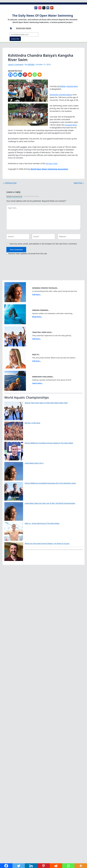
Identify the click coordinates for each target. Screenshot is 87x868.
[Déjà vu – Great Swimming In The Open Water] (14, 532)
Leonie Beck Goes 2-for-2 (34, 463)
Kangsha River (72, 86)
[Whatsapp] (35, 76)
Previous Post (10, 183)
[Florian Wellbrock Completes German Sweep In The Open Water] (14, 451)
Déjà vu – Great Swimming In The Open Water (42, 523)
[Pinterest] (25, 76)
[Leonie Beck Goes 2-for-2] (14, 471)
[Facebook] (10, 76)
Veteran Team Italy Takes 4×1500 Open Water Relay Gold (46, 403)
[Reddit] (30, 76)
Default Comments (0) (14, 196)
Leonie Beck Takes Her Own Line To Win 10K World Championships (50, 503)
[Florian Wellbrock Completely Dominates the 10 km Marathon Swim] (14, 491)
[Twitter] (15, 76)
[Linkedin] (20, 76)
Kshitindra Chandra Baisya (61, 95)
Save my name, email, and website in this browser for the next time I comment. (43, 244)
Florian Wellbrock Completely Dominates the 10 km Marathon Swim (50, 483)
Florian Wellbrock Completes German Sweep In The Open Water (49, 443)
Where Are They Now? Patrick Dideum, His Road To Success (47, 543)
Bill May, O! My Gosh (32, 423)
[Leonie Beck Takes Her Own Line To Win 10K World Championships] (14, 511)
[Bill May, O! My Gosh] (14, 431)
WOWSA (62, 86)
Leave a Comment (16, 64)
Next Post (79, 183)
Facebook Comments (31, 196)
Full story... (37, 294)
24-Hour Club (52, 163)
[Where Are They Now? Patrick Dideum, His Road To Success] (14, 552)
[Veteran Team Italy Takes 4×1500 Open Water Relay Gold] (14, 411)
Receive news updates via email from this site (27, 253)
